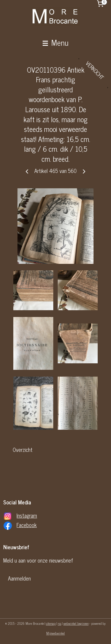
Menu (55, 42)
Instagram (27, 515)
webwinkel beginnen (76, 623)
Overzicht (23, 450)
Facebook (27, 525)
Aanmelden (19, 578)
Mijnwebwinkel (55, 633)
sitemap (51, 623)
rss (59, 623)
